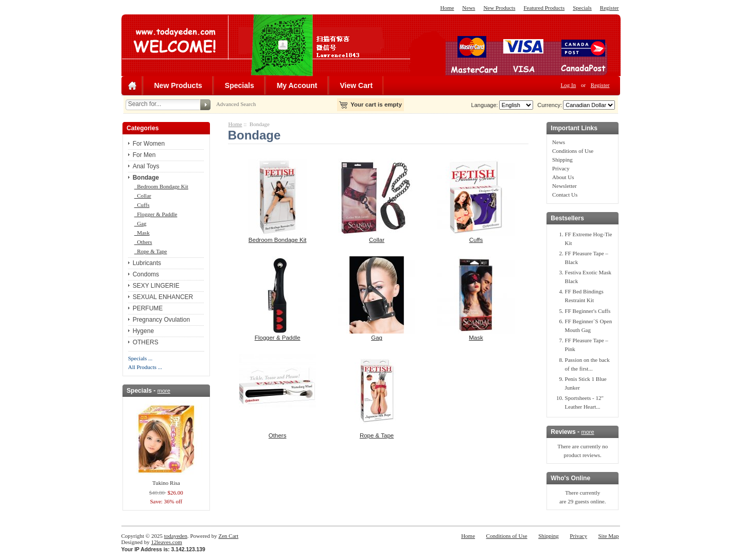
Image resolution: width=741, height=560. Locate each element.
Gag (140, 223)
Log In (569, 85)
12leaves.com (167, 542)
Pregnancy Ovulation (161, 320)
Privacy (561, 168)
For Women (149, 144)
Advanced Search (236, 104)
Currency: (548, 105)
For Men (144, 155)
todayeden (176, 536)
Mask (142, 233)
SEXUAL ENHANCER (163, 297)
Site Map (608, 536)
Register (610, 8)
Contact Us (565, 195)
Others (143, 242)
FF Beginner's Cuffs (588, 311)
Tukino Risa (166, 483)
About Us (563, 177)
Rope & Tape (151, 251)
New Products (499, 8)
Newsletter (564, 186)
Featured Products (544, 8)
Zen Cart (228, 536)
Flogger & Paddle (156, 214)
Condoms (146, 274)
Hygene (143, 331)
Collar (143, 196)
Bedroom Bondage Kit (161, 186)
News (469, 8)
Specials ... (140, 358)
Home (447, 8)
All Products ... (145, 367)
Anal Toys (146, 166)
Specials (582, 8)
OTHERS (146, 342)
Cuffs (142, 205)
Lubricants (147, 263)
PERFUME (148, 308)
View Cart (357, 85)
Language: (485, 105)
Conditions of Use (573, 151)
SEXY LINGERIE (156, 286)
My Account (297, 85)
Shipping (562, 160)
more (164, 391)
